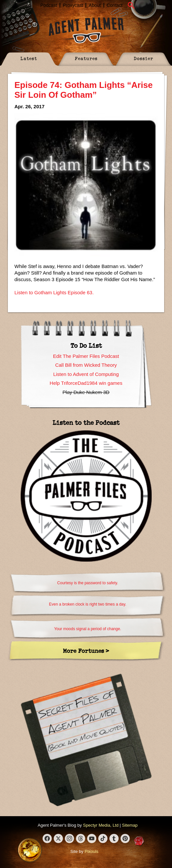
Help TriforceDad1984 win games (86, 383)
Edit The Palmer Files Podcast (86, 356)
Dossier (143, 58)
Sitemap (130, 825)
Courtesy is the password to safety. (88, 583)
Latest (29, 58)
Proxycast (73, 5)
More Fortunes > (86, 651)
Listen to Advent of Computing (86, 374)
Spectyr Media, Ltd (101, 825)
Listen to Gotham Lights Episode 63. (54, 292)
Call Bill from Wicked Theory (86, 365)
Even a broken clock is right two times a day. (88, 604)
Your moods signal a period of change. (87, 629)
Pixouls (91, 851)
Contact (115, 5)
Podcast (49, 5)
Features (86, 58)
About (95, 5)
